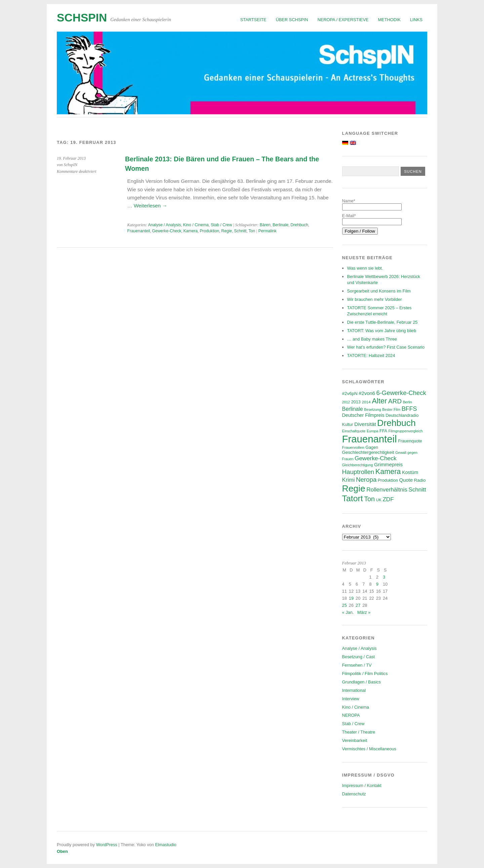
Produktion (209, 231)
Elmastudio (166, 845)
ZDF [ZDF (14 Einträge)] (388, 499)
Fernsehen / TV (357, 665)
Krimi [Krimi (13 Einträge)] (349, 480)
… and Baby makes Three (372, 339)
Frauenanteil (139, 231)
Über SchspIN (292, 20)
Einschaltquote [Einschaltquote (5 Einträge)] (354, 431)
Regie (227, 231)
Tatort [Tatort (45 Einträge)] (353, 498)
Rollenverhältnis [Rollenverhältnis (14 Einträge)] (387, 490)
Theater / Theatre (359, 732)
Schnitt (240, 231)
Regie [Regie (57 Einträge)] (354, 488)
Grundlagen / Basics (361, 682)
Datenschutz (354, 794)
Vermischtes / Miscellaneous (369, 749)
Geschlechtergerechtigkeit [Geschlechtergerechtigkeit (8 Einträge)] (368, 452)
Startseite (253, 20)
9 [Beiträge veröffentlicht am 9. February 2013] (377, 584)
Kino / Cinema (196, 225)
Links (416, 20)
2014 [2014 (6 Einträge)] (366, 402)
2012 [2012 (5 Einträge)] (346, 402)
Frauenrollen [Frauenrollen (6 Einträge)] (353, 447)
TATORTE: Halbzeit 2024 (371, 356)
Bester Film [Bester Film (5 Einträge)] (391, 409)
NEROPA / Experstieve (343, 20)
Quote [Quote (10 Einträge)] (406, 480)
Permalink (267, 231)
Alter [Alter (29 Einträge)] (379, 401)
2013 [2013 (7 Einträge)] (356, 402)
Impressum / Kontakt (362, 785)
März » (364, 612)
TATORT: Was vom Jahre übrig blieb (382, 331)
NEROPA (351, 715)
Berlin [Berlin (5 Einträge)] (408, 402)
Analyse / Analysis (164, 225)
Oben (62, 851)
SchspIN (82, 18)
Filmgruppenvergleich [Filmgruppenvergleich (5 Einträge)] (406, 431)
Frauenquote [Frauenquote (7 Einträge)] (410, 441)
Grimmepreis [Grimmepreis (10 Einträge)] (388, 465)
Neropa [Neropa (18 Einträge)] (366, 480)
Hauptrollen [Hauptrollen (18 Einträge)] (358, 472)
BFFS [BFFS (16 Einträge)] (409, 409)
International (354, 690)
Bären (265, 225)
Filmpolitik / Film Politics (365, 674)
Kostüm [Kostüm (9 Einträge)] (410, 472)
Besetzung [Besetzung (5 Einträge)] (372, 409)
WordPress (107, 845)
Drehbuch (299, 225)
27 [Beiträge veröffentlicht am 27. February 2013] (358, 605)
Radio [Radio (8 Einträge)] (420, 480)
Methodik (389, 20)
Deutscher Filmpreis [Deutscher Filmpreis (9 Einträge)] (363, 415)
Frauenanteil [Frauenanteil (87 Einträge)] (370, 439)
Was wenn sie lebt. (365, 268)
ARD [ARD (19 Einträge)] (395, 401)
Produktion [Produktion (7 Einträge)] (388, 480)
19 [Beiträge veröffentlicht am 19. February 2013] (351, 598)
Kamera (191, 231)
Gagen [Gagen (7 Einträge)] (372, 447)
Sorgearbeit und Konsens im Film (379, 291)
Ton (252, 231)
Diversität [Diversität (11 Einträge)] (365, 424)
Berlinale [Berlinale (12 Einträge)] (353, 409)
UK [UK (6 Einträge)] (378, 500)
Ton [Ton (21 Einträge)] (369, 499)
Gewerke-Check (167, 231)
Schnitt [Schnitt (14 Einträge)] (417, 490)
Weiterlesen (150, 206)
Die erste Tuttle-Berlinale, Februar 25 (382, 322)
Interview (351, 699)
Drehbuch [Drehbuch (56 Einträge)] (396, 423)
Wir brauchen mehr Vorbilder (375, 299)
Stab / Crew (221, 225)
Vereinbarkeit (355, 740)
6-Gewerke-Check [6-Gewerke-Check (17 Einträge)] (401, 393)
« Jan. (348, 612)
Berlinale (280, 225)
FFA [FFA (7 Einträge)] (383, 431)
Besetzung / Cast (358, 657)
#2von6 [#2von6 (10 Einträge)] (367, 393)
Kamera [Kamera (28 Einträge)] (388, 471)
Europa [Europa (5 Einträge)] (372, 431)
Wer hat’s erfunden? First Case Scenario (386, 347)
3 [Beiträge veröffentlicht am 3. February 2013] (384, 577)
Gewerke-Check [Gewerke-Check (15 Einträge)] (376, 458)
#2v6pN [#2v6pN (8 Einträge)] (350, 393)
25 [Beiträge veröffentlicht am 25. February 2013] (345, 605)
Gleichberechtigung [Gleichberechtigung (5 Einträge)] (358, 465)
